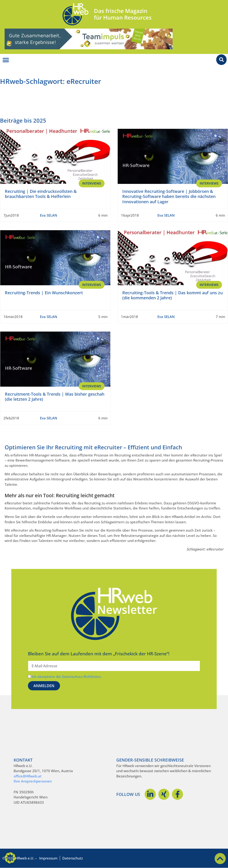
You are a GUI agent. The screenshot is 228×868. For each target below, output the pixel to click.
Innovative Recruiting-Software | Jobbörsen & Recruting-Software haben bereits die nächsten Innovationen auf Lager (169, 196)
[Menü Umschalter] (6, 60)
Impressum (48, 858)
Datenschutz (73, 858)
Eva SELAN (49, 215)
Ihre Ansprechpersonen (33, 781)
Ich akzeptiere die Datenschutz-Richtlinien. (67, 677)
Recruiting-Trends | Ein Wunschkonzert (44, 293)
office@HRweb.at (28, 776)
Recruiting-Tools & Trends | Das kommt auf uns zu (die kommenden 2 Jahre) (172, 295)
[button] (10, 858)
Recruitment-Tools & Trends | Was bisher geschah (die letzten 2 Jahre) (55, 397)
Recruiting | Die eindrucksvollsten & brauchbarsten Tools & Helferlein (41, 194)
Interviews (92, 183)
